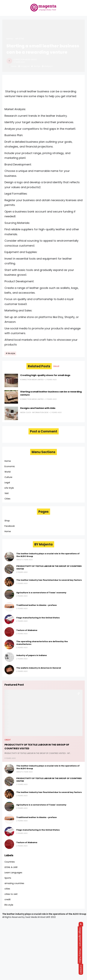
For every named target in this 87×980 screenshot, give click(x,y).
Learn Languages (13, 873)
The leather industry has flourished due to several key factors (49, 580)
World (7, 472)
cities (7, 889)
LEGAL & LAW (11, 867)
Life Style (9, 488)
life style (20, 39)
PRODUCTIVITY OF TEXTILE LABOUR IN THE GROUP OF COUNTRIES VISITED (49, 567)
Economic (10, 466)
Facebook (10, 526)
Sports (8, 878)
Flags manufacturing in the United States (38, 618)
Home (10, 39)
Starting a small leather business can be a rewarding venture (51, 393)
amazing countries (14, 883)
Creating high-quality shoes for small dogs (45, 375)
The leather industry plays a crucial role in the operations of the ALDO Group (48, 555)
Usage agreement (82, 937)
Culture (8, 477)
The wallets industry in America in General (39, 668)
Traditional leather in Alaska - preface (37, 605)
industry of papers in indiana (31, 655)
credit (8, 740)
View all (56, 366)
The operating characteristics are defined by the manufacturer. (42, 643)
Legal (7, 483)
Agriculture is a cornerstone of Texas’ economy (41, 593)
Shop (7, 521)
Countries (10, 862)
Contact (82, 969)
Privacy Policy (82, 956)
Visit (7, 493)
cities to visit (11, 894)
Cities (7, 499)
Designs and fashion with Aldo (38, 408)
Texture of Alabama (27, 630)
